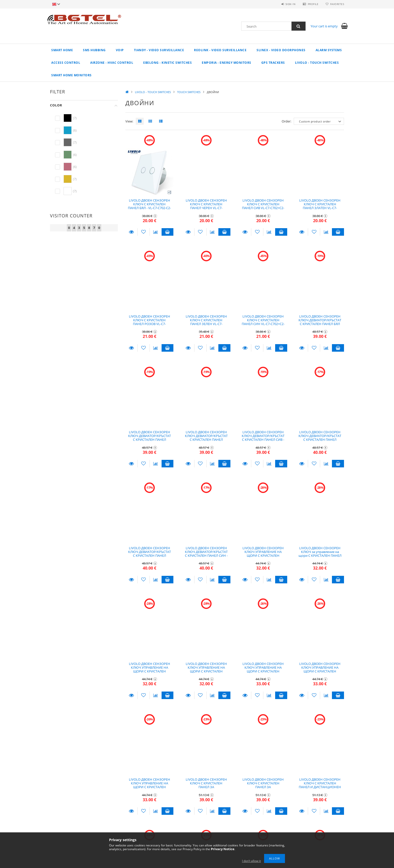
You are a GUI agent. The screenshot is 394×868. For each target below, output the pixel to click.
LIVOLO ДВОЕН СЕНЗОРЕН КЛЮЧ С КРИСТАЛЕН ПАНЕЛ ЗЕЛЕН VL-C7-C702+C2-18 (206, 322)
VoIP (120, 50)
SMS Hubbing (94, 50)
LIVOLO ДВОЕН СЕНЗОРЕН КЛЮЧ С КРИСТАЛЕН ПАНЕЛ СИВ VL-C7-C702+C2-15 (263, 206)
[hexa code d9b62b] (68, 179)
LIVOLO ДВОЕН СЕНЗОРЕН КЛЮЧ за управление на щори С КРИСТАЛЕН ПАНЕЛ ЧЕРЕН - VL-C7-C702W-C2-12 (320, 554)
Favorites (337, 4)
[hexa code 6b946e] (68, 155)
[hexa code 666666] (68, 142)
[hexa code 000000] (68, 118)
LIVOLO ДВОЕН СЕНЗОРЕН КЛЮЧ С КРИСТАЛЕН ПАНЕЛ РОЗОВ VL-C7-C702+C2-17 (150, 322)
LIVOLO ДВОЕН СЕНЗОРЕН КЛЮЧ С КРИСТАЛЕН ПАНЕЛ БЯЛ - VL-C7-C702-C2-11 (149, 206)
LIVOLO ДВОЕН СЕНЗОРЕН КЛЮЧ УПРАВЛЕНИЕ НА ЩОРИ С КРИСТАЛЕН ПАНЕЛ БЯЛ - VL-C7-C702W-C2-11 (263, 556)
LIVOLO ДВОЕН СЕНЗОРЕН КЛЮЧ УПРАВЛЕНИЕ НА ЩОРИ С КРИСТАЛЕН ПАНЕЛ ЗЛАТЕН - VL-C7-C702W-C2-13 (150, 671)
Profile (313, 4)
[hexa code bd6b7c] (68, 167)
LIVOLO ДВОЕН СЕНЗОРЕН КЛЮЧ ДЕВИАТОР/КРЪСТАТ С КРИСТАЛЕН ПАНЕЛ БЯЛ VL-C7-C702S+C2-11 (320, 322)
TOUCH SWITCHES (189, 92)
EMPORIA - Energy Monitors (227, 63)
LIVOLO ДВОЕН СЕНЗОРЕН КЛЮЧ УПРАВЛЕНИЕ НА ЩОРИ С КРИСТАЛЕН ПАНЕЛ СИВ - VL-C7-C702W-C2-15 (206, 671)
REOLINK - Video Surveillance (220, 50)
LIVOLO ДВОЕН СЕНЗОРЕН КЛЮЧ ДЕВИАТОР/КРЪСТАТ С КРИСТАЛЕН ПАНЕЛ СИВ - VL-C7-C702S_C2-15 (263, 438)
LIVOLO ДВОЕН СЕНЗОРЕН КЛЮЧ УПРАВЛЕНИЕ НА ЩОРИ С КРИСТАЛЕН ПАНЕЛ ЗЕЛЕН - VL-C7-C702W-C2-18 (320, 671)
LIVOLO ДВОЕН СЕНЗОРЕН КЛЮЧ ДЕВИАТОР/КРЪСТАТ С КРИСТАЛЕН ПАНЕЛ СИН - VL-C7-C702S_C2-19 (206, 554)
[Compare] (156, 232)
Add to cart (168, 232)
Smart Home (62, 50)
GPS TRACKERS (273, 63)
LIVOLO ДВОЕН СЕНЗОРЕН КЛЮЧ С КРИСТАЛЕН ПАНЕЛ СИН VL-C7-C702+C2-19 (263, 322)
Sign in (290, 4)
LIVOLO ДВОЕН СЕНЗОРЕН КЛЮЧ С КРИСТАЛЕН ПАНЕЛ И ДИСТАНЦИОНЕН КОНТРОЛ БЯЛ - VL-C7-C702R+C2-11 (320, 787)
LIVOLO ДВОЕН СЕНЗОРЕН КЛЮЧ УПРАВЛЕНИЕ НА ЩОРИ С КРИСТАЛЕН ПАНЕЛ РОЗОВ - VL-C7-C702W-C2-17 (263, 671)
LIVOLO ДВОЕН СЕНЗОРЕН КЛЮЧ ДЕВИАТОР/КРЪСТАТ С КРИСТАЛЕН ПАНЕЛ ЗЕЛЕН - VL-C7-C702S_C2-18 (150, 554)
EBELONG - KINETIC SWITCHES (167, 63)
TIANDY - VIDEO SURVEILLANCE (159, 50)
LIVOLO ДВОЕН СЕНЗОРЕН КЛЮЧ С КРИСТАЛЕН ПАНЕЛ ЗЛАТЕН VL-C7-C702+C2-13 (320, 206)
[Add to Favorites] (144, 232)
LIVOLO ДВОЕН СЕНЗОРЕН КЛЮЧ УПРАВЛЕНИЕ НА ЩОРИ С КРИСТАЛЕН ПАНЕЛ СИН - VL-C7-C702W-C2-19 (149, 787)
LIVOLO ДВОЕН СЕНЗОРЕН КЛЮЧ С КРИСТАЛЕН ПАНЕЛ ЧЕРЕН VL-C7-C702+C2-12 (206, 206)
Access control (66, 63)
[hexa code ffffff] (68, 191)
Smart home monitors (71, 75)
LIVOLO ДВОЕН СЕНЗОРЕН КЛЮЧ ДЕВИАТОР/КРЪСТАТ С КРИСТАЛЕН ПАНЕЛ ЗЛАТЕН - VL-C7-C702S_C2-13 (206, 440)
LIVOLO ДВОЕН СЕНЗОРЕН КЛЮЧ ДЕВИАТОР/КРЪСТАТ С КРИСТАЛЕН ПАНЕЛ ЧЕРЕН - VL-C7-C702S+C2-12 (150, 438)
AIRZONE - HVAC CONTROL (112, 63)
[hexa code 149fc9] (68, 130)
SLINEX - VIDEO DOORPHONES (281, 50)
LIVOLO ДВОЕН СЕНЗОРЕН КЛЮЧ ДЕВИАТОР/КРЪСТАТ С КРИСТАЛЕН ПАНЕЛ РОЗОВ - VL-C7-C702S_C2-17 (320, 438)
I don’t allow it (251, 861)
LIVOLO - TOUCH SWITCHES (317, 63)
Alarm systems (329, 50)
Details (131, 232)
